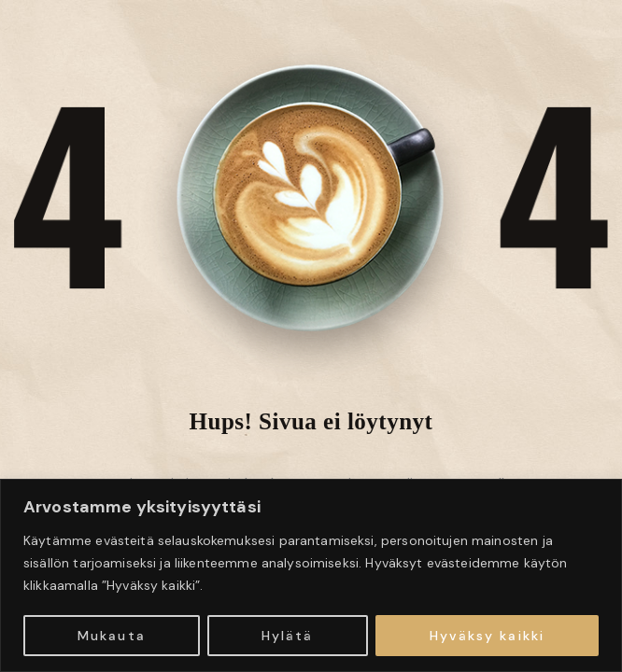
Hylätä (288, 636)
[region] (311, 575)
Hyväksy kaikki (487, 636)
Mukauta (112, 636)
